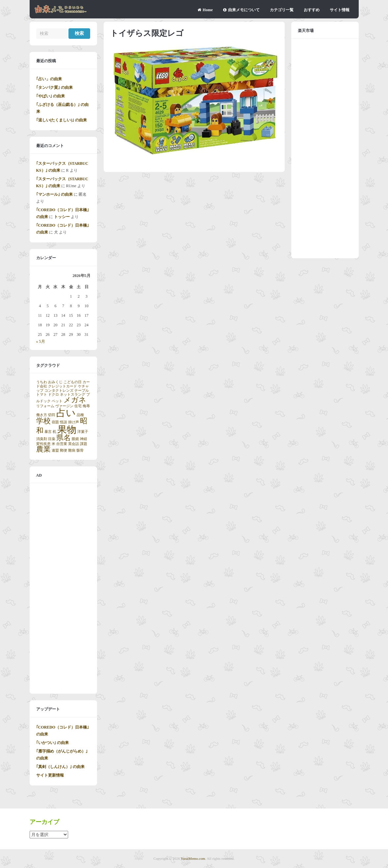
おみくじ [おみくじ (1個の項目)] (55, 382)
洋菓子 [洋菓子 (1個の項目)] (83, 432)
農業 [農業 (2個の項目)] (43, 449)
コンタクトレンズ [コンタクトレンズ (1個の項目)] (59, 391)
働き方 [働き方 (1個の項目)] (42, 415)
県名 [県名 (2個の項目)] (64, 438)
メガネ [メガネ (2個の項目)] (75, 400)
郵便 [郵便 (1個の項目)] (64, 450)
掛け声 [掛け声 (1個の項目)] (74, 422)
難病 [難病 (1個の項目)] (72, 450)
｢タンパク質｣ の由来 (54, 87)
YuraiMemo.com (193, 858)
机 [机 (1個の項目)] (54, 432)
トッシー (62, 217)
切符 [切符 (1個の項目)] (52, 415)
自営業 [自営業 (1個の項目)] (62, 444)
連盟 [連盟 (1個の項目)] (55, 450)
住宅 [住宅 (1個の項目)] (78, 406)
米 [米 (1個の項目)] (53, 444)
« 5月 (41, 341)
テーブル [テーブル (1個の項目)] (82, 391)
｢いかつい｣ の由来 (52, 743)
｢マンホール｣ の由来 (54, 194)
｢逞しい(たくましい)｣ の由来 (62, 120)
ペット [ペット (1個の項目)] (57, 401)
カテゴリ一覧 (282, 10)
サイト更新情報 (50, 775)
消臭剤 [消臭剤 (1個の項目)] (42, 439)
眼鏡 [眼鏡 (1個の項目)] (75, 439)
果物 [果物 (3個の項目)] (67, 430)
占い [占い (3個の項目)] (66, 413)
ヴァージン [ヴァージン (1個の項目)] (64, 406)
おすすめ (312, 10)
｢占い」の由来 (49, 79)
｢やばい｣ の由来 (51, 96)
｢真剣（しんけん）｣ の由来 (60, 767)
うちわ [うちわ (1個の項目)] (42, 382)
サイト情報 (340, 10)
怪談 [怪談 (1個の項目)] (64, 422)
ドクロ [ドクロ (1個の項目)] (53, 395)
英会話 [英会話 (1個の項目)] (74, 444)
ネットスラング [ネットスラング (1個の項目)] (73, 395)
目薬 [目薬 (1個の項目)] (52, 439)
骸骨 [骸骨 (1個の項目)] (80, 450)
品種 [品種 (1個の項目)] (80, 415)
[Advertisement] (63, 588)
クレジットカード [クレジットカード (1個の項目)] (63, 386)
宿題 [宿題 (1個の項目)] (55, 422)
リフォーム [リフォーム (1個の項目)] (45, 406)
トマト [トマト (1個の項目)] (42, 395)
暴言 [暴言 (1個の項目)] (48, 432)
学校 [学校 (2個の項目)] (43, 421)
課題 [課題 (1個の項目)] (84, 444)
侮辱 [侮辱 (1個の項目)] (86, 406)
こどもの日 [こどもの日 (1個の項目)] (73, 382)
